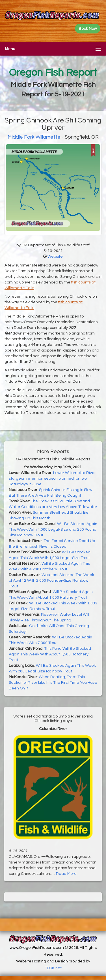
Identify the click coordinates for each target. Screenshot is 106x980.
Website (55, 257)
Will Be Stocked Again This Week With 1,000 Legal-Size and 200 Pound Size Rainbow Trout (53, 530)
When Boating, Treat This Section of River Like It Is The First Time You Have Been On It (53, 683)
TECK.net (53, 968)
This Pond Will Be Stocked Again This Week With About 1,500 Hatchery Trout (50, 654)
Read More (66, 874)
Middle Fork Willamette (34, 137)
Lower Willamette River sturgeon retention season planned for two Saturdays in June (52, 479)
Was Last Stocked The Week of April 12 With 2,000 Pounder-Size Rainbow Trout (51, 581)
